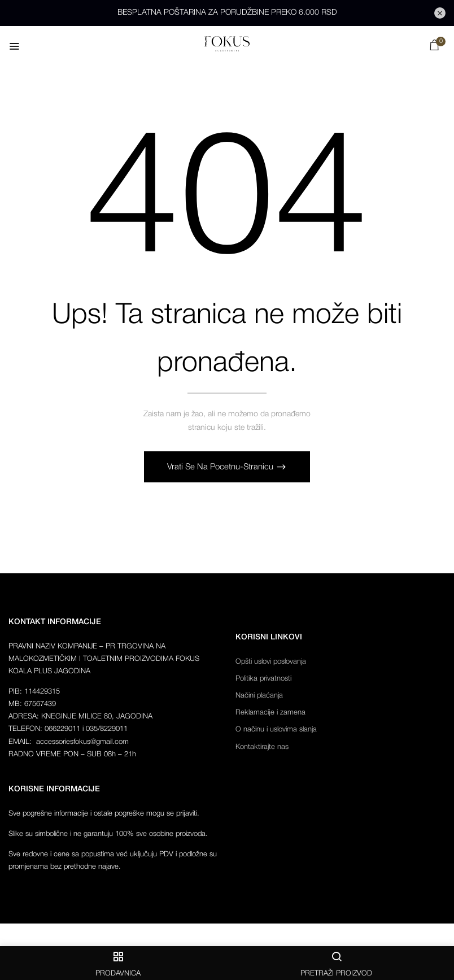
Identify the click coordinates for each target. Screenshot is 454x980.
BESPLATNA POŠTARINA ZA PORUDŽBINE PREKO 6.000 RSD (227, 13)
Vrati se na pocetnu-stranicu (221, 467)
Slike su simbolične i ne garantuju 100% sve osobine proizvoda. (108, 834)
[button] (435, 48)
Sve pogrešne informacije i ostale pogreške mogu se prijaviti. (104, 814)
